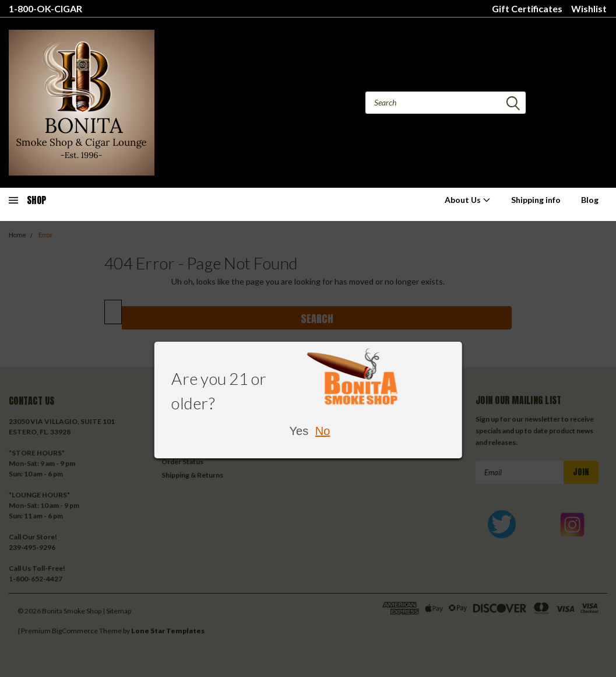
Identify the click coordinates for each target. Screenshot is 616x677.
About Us (468, 200)
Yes (299, 431)
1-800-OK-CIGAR (45, 8)
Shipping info (536, 200)
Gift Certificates (527, 8)
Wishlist (589, 8)
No (323, 431)
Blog (590, 200)
